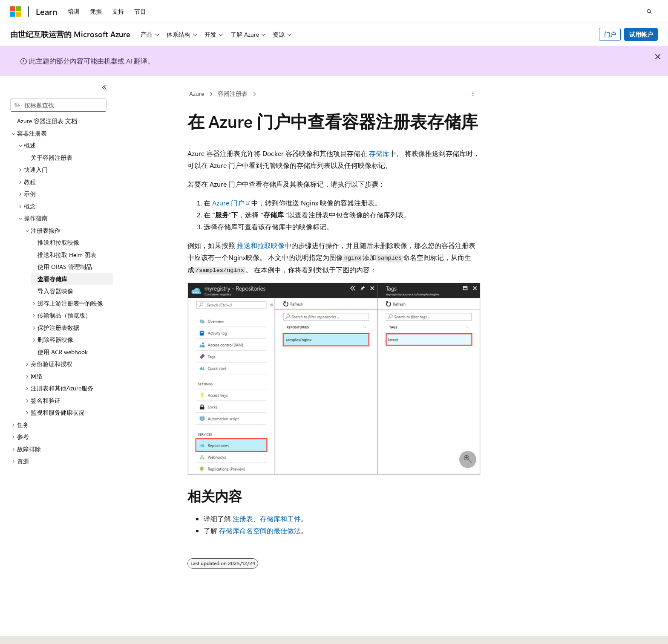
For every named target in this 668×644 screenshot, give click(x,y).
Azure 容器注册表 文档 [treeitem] (47, 121)
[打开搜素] (649, 12)
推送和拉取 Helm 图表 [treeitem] (67, 255)
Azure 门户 (228, 203)
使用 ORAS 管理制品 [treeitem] (65, 267)
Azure (197, 94)
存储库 (379, 153)
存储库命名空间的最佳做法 (260, 530)
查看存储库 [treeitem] (52, 279)
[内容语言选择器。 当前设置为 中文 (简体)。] (34, 630)
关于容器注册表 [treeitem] (52, 157)
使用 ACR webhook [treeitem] (63, 352)
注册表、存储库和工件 (267, 518)
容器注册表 (233, 94)
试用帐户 (641, 34)
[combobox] (58, 105)
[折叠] (104, 87)
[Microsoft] (16, 12)
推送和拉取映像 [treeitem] (58, 242)
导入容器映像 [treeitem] (55, 291)
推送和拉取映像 (261, 245)
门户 (610, 34)
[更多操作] (473, 94)
